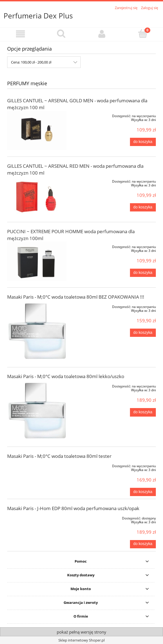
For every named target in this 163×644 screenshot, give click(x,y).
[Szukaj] (61, 34)
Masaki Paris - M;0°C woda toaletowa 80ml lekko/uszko (66, 376)
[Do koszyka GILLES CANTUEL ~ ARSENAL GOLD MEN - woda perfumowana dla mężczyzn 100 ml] (143, 142)
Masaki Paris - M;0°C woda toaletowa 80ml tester (59, 456)
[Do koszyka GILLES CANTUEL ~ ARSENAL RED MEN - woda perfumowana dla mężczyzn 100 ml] (143, 207)
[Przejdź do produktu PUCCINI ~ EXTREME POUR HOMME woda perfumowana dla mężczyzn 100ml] (37, 261)
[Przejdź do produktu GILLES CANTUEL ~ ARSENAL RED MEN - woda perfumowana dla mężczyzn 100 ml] (37, 196)
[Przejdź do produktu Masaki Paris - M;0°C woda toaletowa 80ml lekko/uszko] (37, 411)
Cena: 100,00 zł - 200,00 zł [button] (31, 62)
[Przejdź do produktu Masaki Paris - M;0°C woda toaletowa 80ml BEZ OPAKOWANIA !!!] (37, 331)
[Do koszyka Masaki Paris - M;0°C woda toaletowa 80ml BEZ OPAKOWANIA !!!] (143, 333)
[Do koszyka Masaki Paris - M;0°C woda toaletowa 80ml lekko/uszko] (143, 412)
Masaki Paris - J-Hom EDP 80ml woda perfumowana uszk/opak (73, 508)
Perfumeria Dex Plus (38, 16)
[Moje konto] (102, 34)
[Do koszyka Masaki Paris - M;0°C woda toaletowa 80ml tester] (143, 492)
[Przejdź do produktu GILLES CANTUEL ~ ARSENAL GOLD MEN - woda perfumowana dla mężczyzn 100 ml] (37, 130)
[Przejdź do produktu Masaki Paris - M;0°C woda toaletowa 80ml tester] (37, 465)
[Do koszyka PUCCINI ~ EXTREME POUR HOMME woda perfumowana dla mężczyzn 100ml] (143, 273)
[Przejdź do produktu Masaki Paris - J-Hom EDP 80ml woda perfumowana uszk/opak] (37, 517)
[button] (20, 34)
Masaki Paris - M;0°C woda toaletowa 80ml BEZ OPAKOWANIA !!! (76, 297)
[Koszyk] (143, 34)
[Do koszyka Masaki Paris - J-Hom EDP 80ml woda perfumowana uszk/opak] (143, 544)
